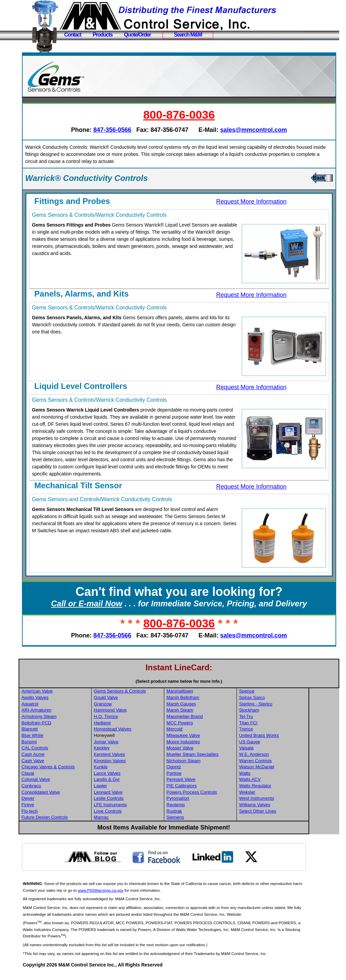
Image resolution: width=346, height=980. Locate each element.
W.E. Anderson (285, 761)
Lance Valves (140, 780)
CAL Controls (68, 755)
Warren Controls (287, 768)
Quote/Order (138, 35)
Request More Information (260, 202)
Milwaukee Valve (215, 742)
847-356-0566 (129, 130)
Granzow (136, 711)
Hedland (135, 730)
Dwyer (61, 805)
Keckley (135, 755)
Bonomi (63, 749)
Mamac (134, 824)
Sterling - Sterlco (287, 711)
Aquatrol (64, 711)
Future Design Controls (78, 824)
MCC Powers (212, 730)
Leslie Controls (142, 805)
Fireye (61, 812)
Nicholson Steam (215, 768)
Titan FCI (279, 730)
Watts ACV (281, 786)
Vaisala (278, 755)
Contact (73, 35)
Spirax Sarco (283, 705)
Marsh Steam (212, 717)
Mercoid (206, 736)
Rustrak (206, 818)
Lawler (133, 793)
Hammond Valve (143, 717)
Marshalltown (212, 698)
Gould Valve (139, 705)
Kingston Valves (143, 768)
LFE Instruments (143, 812)
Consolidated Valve (74, 799)
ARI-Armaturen (70, 717)
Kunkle (134, 774)
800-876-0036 (196, 115)
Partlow (206, 780)
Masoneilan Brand (216, 724)
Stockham (280, 717)
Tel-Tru (277, 724)
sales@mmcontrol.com (271, 130)
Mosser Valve (212, 755)
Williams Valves (286, 812)
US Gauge (281, 749)
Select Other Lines (289, 818)
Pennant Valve (213, 786)
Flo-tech (63, 818)
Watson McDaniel (288, 774)
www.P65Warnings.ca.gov (145, 897)
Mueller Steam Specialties (224, 761)
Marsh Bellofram (215, 705)
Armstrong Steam (73, 724)
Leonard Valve (141, 799)
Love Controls (141, 818)
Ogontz (206, 774)
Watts (276, 780)
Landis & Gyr (140, 786)
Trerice (277, 736)
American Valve (71, 698)
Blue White (66, 742)
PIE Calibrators (214, 793)
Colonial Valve (69, 786)
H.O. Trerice (139, 724)
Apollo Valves (69, 705)
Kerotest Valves (142, 761)
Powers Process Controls (224, 799)
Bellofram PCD (70, 730)
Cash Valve (66, 768)
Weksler (278, 799)
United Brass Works (290, 742)
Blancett (63, 736)
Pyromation (210, 805)
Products (103, 35)
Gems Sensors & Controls (153, 698)
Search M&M (188, 35)
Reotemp (207, 812)
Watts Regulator (286, 793)
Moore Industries (215, 749)
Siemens (207, 824)
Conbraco (65, 793)
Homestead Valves (145, 736)
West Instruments (288, 805)
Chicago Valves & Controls (82, 774)
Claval (61, 780)
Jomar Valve (139, 749)
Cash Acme (67, 761)
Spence (278, 698)
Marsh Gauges (213, 711)
